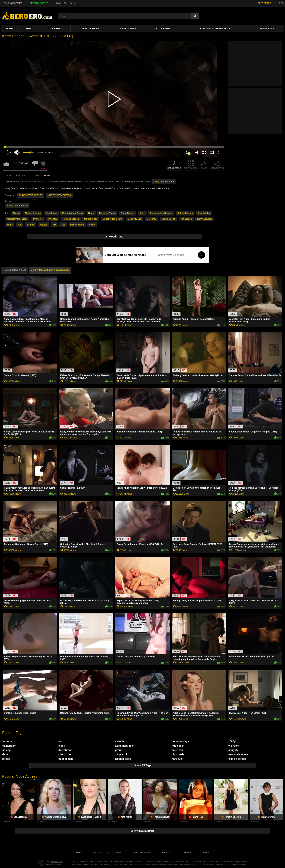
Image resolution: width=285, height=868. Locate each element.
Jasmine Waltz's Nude (65, 3)
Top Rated (55, 28)
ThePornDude (267, 28)
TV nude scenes (71, 219)
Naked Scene (168, 219)
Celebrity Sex (135, 219)
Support (167, 853)
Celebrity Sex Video (17, 219)
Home (9, 28)
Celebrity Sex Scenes (161, 213)
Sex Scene (51, 213)
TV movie (38, 219)
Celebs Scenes (185, 213)
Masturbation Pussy (73, 213)
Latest (28, 28)
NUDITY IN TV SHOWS (59, 195)
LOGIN (281, 3)
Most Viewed (90, 28)
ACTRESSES (163, 28)
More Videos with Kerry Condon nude (50, 270)
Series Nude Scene (113, 219)
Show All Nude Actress (142, 831)
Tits (63, 225)
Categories (128, 28)
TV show (52, 219)
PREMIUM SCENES (39, 3)
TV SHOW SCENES (13, 3)
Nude (91, 213)
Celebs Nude (91, 219)
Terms (187, 853)
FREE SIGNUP (265, 3)
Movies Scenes (33, 213)
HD (54, 225)
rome (10, 225)
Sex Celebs (204, 213)
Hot (20, 225)
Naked (16, 213)
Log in (118, 853)
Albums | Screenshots (215, 28)
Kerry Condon (204, 219)
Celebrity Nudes (107, 213)
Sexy (142, 213)
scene (92, 225)
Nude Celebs (128, 213)
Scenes (31, 225)
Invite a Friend (142, 853)
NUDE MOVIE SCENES (31, 195)
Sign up (98, 853)
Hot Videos (186, 219)
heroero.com (56, 861)
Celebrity (151, 219)
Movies (44, 225)
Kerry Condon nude (164, 182)
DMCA (206, 853)
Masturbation (77, 225)
